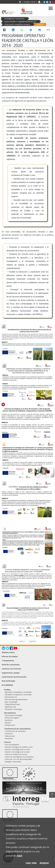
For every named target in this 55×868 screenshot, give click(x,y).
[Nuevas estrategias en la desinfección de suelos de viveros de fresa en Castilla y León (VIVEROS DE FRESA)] (27, 620)
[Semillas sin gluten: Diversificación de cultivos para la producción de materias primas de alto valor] (27, 342)
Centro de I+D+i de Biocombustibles (18, 759)
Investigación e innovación (14, 19)
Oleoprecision (10, 725)
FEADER (40, 24)
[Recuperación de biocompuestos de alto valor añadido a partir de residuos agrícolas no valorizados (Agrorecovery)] (27, 541)
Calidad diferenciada (12, 704)
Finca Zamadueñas (12, 745)
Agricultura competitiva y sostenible (18, 692)
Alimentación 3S (11, 697)
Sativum (8, 723)
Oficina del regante (12, 718)
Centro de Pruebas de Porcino (16, 754)
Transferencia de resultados (15, 731)
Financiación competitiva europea (17, 24)
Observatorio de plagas (13, 715)
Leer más (31, 863)
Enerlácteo (9, 720)
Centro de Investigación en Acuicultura (19, 757)
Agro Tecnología (11, 702)
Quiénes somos (8, 652)
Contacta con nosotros (11, 669)
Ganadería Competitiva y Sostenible (18, 695)
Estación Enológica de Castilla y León (19, 747)
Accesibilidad (7, 685)
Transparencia (8, 661)
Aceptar (44, 863)
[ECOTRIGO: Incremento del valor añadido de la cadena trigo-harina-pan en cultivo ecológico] (27, 499)
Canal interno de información (14, 677)
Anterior (22, 641)
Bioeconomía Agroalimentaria (16, 699)
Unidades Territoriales (13, 762)
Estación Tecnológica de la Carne (17, 752)
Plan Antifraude (8, 681)
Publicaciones (10, 736)
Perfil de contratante (11, 665)
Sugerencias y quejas (11, 673)
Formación (9, 734)
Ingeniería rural (10, 707)
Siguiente (33, 641)
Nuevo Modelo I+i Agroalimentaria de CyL (20, 21)
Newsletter (9, 738)
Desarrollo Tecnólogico (14, 709)
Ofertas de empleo (10, 656)
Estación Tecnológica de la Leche (17, 749)
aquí (20, 856)
